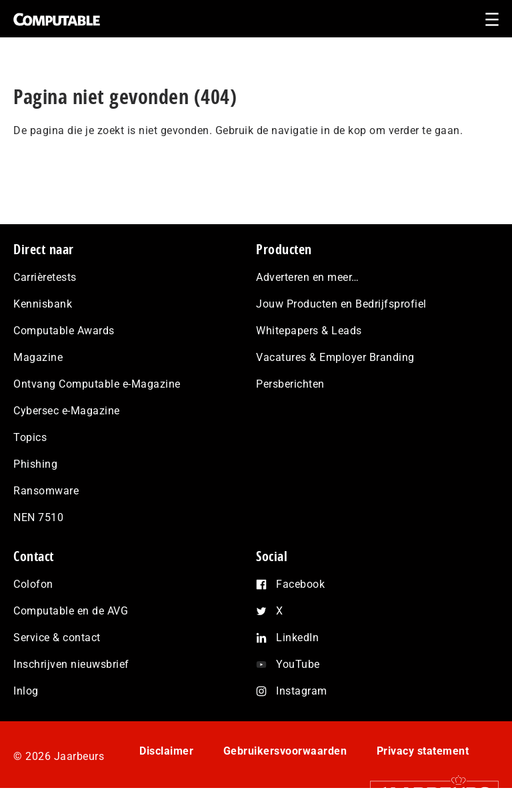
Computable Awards (64, 331)
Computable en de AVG (71, 611)
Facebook (300, 584)
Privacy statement (423, 751)
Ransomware (46, 491)
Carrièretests (45, 277)
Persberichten (290, 384)
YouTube (298, 664)
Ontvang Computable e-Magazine (97, 384)
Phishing (35, 464)
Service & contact (57, 638)
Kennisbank (43, 304)
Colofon (33, 584)
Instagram (302, 691)
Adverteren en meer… (308, 277)
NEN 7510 (38, 517)
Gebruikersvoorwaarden (285, 751)
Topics (30, 437)
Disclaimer (166, 751)
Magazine (38, 357)
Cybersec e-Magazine (67, 411)
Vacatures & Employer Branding (335, 357)
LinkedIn (297, 638)
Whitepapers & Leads (309, 331)
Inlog (26, 691)
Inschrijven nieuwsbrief (71, 664)
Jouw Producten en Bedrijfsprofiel (341, 304)
